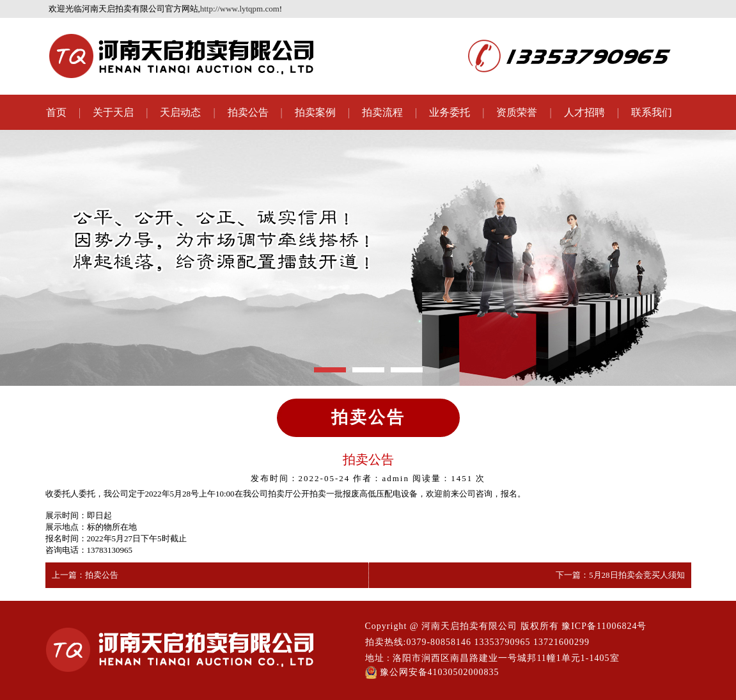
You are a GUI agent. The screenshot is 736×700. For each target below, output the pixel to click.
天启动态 (180, 112)
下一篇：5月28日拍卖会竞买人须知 (620, 575)
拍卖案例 (315, 112)
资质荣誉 (517, 112)
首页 (56, 112)
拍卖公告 (248, 112)
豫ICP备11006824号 (604, 626)
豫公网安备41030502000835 (432, 672)
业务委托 (450, 112)
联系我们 (652, 112)
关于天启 (113, 112)
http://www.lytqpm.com (240, 9)
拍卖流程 (382, 112)
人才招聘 (584, 112)
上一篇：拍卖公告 (85, 575)
